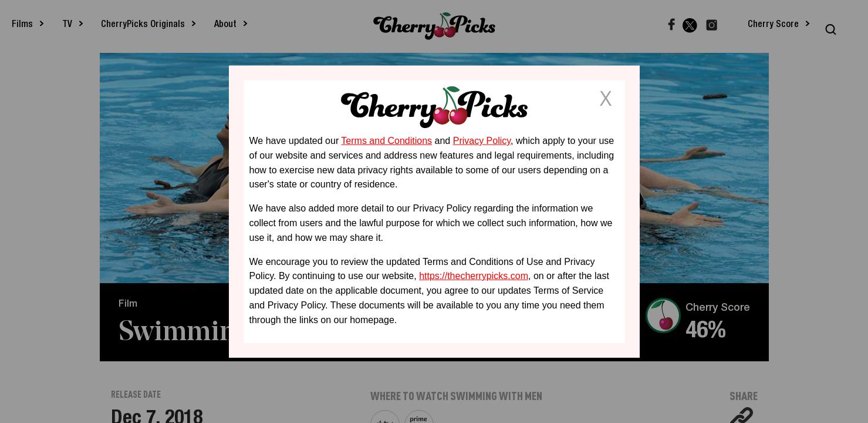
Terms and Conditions (386, 141)
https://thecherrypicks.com (474, 276)
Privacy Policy (482, 141)
